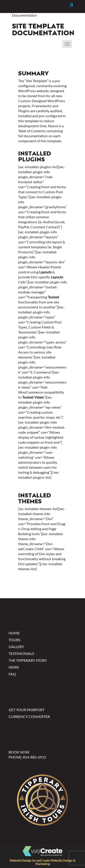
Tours (14, 640)
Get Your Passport (27, 710)
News (14, 667)
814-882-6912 (34, 757)
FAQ (12, 674)
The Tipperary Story (28, 660)
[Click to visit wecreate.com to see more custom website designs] (42, 851)
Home (14, 633)
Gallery (16, 647)
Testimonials (21, 653)
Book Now (19, 752)
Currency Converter (29, 717)
